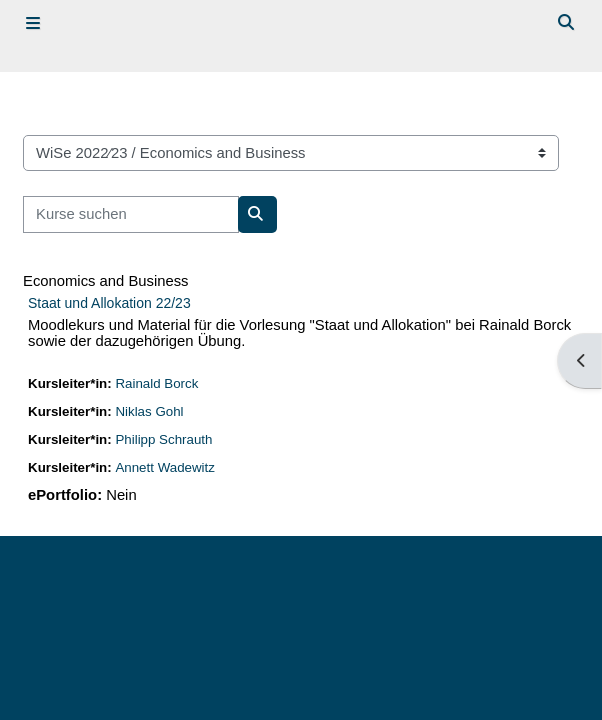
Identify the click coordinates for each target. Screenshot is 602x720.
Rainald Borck (157, 383)
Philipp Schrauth (164, 439)
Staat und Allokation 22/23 (109, 303)
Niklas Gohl (150, 411)
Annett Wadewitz (166, 467)
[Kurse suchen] (131, 214)
